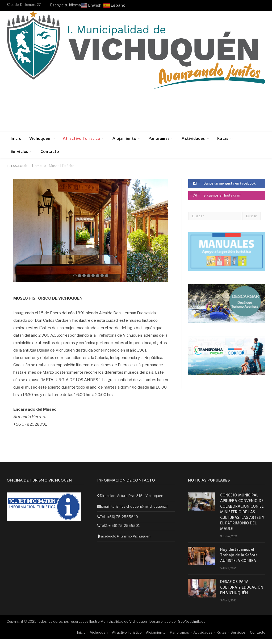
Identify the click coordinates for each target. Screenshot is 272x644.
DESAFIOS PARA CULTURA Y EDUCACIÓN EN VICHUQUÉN (242, 587)
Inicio (16, 138)
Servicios (19, 151)
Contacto (50, 151)
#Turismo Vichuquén (134, 535)
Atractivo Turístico (81, 138)
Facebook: (107, 535)
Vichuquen (40, 138)
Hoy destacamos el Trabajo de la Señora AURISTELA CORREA (239, 555)
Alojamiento (124, 138)
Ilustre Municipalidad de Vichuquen (119, 621)
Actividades (193, 138)
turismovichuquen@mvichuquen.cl (139, 505)
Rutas (223, 138)
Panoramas (159, 138)
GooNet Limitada (192, 621)
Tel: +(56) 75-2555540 (118, 516)
